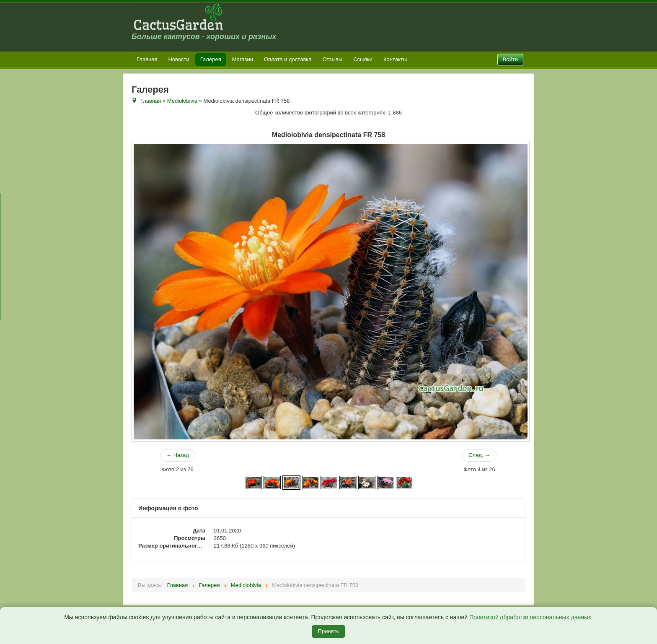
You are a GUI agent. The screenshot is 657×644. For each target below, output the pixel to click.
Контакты (395, 59)
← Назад (178, 455)
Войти (510, 59)
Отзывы (333, 59)
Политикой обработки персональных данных (530, 617)
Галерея (211, 59)
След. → (479, 455)
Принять (329, 631)
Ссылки (363, 59)
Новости (178, 59)
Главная (147, 59)
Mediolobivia (182, 101)
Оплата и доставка (288, 59)
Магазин (243, 59)
